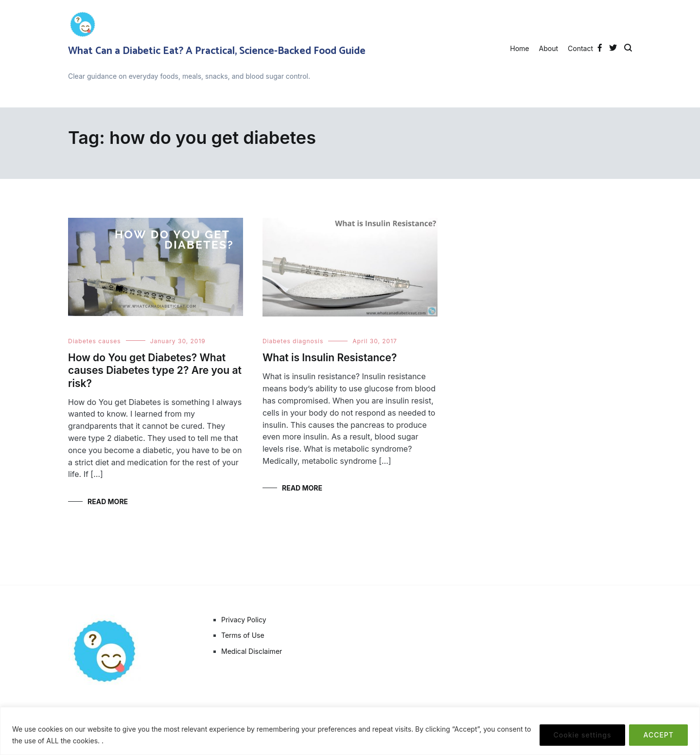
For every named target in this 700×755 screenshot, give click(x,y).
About (549, 48)
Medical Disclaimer (252, 651)
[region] (350, 731)
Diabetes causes (95, 341)
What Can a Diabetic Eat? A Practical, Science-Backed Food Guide (217, 51)
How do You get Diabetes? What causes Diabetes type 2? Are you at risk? (155, 370)
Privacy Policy (244, 620)
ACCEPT (658, 735)
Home (519, 48)
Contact (580, 48)
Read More (108, 501)
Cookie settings (583, 735)
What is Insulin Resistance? (330, 358)
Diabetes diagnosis (293, 341)
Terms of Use (243, 635)
